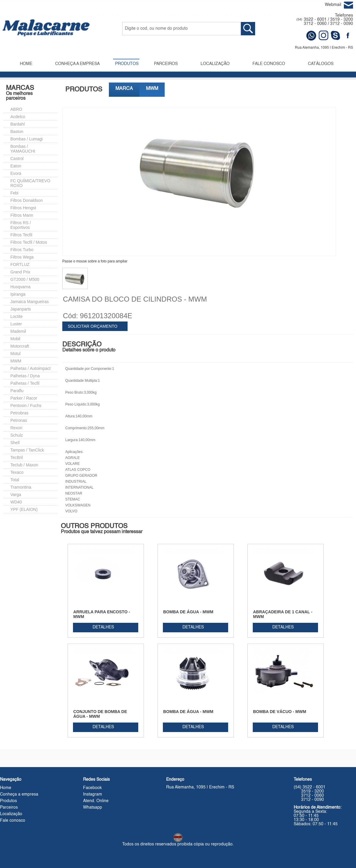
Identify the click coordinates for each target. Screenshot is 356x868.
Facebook (92, 788)
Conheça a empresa (19, 794)
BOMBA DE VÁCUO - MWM (280, 712)
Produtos (8, 801)
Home (6, 788)
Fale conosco (13, 821)
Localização (11, 814)
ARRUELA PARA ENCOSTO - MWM (102, 614)
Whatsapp (93, 807)
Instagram (93, 794)
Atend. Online (96, 801)
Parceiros (9, 807)
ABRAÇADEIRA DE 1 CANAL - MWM (283, 614)
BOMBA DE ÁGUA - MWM (188, 612)
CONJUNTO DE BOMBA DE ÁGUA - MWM (100, 714)
